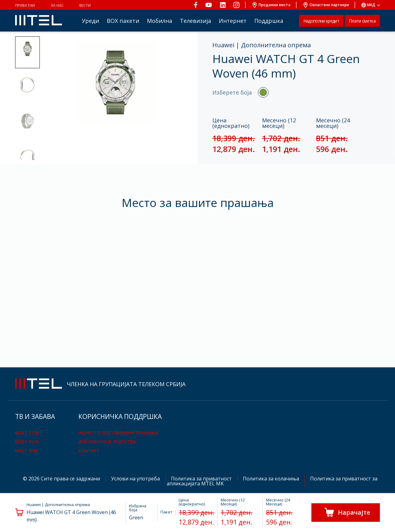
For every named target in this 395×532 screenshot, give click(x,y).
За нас (57, 5)
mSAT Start (29, 433)
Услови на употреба (136, 479)
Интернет (233, 21)
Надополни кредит (321, 21)
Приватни (25, 5)
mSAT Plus (27, 442)
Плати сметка (362, 21)
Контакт (89, 451)
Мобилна (160, 21)
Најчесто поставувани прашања (118, 433)
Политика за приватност (202, 479)
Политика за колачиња (272, 479)
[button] (27, 52)
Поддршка (269, 21)
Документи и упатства (107, 442)
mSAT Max (27, 451)
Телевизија (195, 21)
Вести (85, 5)
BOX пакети (123, 21)
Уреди (90, 21)
